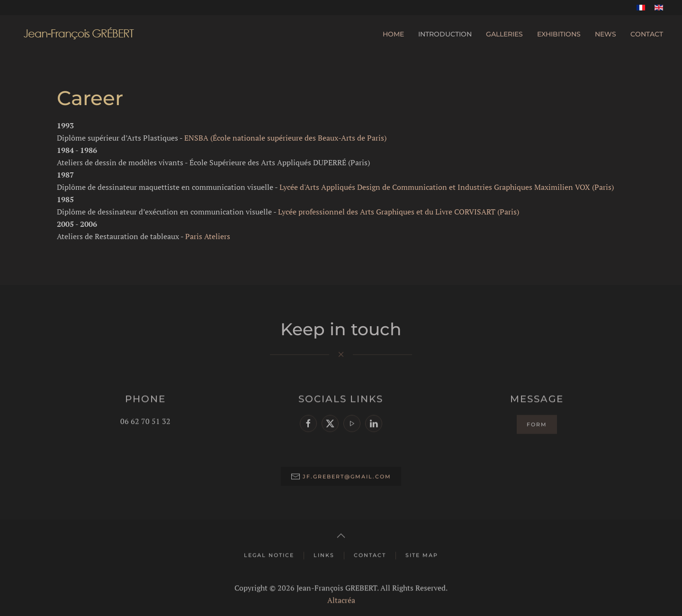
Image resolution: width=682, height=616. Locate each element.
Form (537, 423)
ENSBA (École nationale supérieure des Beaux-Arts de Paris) (285, 138)
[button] (341, 535)
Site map (422, 554)
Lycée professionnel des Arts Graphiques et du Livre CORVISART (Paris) (399, 212)
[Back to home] (79, 34)
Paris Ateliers (208, 236)
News (606, 34)
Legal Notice (269, 554)
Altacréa (341, 599)
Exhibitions (559, 34)
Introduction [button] (445, 34)
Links (324, 554)
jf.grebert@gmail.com (347, 475)
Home (393, 34)
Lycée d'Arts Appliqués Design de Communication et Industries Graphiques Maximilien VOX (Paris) (447, 187)
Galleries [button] (504, 34)
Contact (647, 34)
